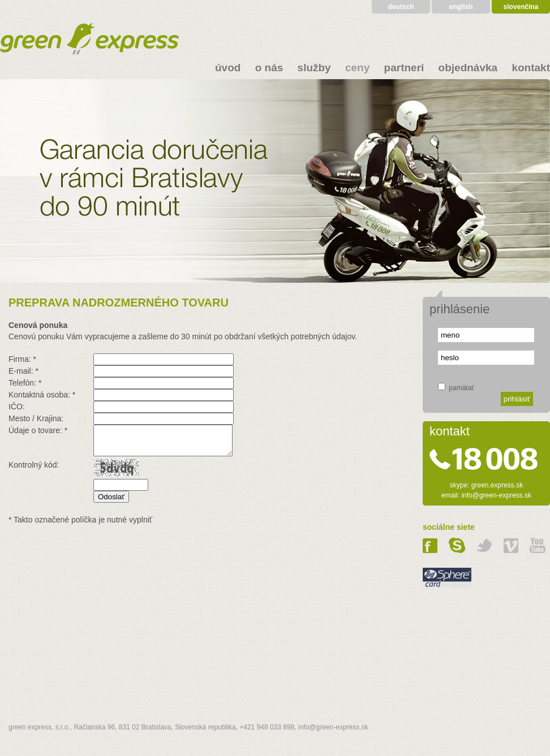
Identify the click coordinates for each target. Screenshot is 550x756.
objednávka (468, 68)
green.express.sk (497, 485)
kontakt (531, 68)
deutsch (401, 7)
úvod (228, 68)
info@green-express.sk (496, 495)
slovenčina (521, 7)
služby (314, 68)
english (461, 7)
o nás (269, 68)
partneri (404, 68)
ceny (357, 68)
